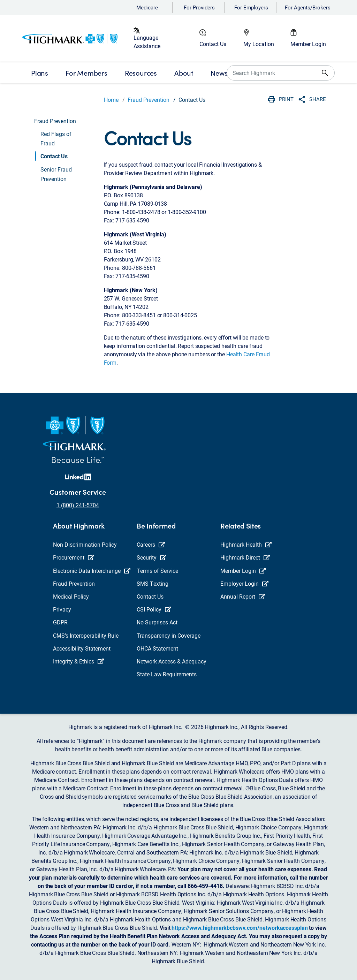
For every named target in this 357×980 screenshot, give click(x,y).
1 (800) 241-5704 (78, 505)
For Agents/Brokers (308, 7)
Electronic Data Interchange (92, 571)
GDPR (60, 622)
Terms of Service (157, 571)
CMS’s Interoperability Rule (86, 635)
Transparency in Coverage (169, 635)
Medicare (147, 7)
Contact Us (213, 44)
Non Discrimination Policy (85, 544)
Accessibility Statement (82, 648)
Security (151, 557)
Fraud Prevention (149, 100)
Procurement (74, 557)
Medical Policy (71, 596)
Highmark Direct (245, 557)
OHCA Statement (157, 648)
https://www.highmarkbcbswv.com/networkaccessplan (240, 928)
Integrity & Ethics (78, 661)
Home (111, 100)
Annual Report (243, 596)
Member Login (308, 44)
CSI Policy (154, 609)
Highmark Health (246, 544)
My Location (259, 44)
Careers (151, 544)
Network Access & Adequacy (172, 661)
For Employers (251, 7)
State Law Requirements (167, 674)
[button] (66, 138)
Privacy (62, 609)
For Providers (199, 7)
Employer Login (244, 583)
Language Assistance (147, 42)
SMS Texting (153, 583)
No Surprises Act (157, 622)
